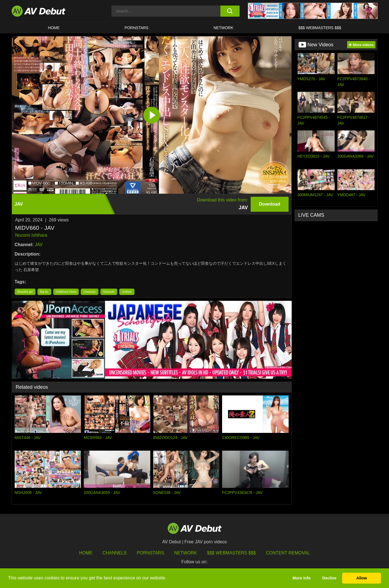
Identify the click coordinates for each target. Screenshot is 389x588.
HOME (54, 28)
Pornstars (136, 28)
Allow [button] (362, 578)
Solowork (109, 292)
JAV (39, 245)
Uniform (127, 292)
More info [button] (302, 578)
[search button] (230, 11)
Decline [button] (329, 578)
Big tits (44, 292)
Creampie (89, 292)
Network (223, 28)
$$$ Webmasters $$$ (320, 28)
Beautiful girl (25, 292)
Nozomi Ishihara (31, 235)
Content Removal (288, 553)
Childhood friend (66, 292)
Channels (115, 553)
